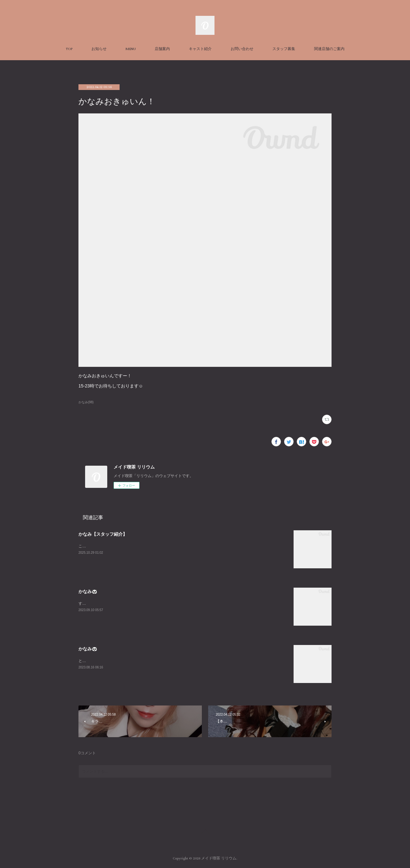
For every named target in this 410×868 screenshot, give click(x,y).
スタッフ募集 (284, 49)
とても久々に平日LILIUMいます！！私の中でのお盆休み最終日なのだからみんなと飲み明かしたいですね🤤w (172, 661)
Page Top (205, 833)
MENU (131, 49)
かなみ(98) (86, 402)
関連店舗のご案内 (329, 49)
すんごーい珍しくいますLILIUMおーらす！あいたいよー (126, 603)
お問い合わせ (242, 49)
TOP (69, 49)
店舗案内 (162, 49)
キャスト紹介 (200, 49)
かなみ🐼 (88, 591)
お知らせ (99, 49)
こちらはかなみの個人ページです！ (109, 546)
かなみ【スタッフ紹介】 (103, 534)
